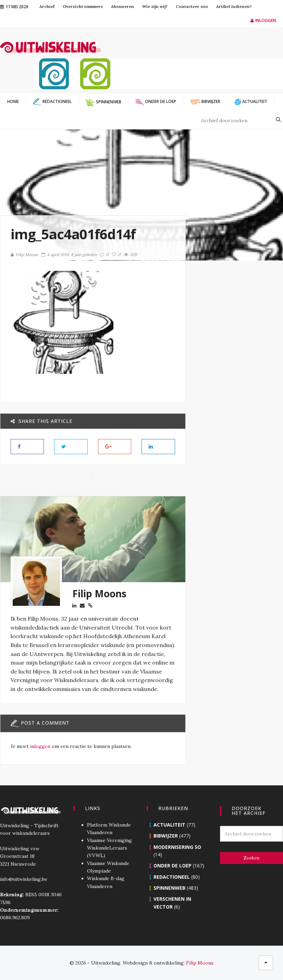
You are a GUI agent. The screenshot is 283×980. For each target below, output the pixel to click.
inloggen (40, 746)
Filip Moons (24, 255)
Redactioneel (172, 877)
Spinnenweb (169, 888)
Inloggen (263, 20)
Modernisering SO (177, 847)
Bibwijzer (166, 836)
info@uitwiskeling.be (24, 879)
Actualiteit (169, 825)
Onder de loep (173, 866)
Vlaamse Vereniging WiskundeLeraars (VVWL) (109, 848)
